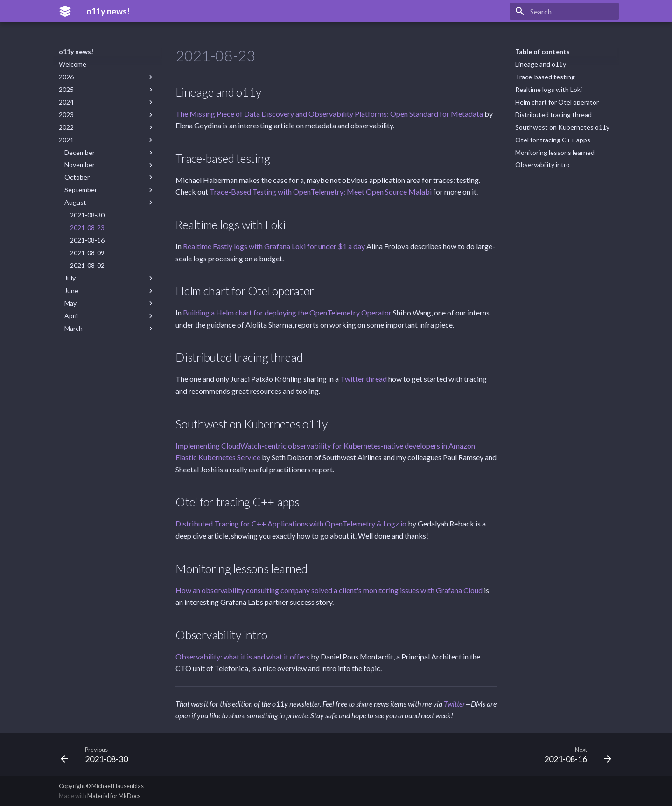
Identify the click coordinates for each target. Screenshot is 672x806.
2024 (107, 102)
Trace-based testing (545, 77)
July (110, 278)
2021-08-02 (87, 265)
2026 (107, 77)
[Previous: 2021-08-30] (97, 754)
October (110, 177)
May (110, 303)
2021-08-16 (87, 240)
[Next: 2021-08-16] (575, 754)
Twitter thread (364, 379)
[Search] (564, 11)
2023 (107, 115)
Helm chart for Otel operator (557, 102)
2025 (107, 90)
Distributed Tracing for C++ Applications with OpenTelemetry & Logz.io (291, 523)
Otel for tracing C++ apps (553, 140)
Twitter (455, 704)
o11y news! (76, 52)
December (110, 153)
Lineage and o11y (541, 64)
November (110, 165)
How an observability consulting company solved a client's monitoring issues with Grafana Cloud (329, 590)
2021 (107, 140)
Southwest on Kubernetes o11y (562, 127)
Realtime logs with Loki (549, 89)
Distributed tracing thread (553, 115)
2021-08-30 (87, 215)
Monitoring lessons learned (555, 152)
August (110, 203)
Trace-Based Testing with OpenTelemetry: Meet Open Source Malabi (321, 192)
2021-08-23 (87, 228)
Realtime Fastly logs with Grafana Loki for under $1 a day (274, 246)
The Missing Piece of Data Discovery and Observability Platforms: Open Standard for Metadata (329, 114)
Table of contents (542, 52)
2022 (107, 127)
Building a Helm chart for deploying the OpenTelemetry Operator (287, 312)
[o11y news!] (65, 11)
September (110, 190)
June (110, 291)
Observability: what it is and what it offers (242, 656)
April (110, 316)
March (110, 329)
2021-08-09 (87, 253)
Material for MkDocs (114, 796)
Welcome (73, 64)
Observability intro (542, 165)
